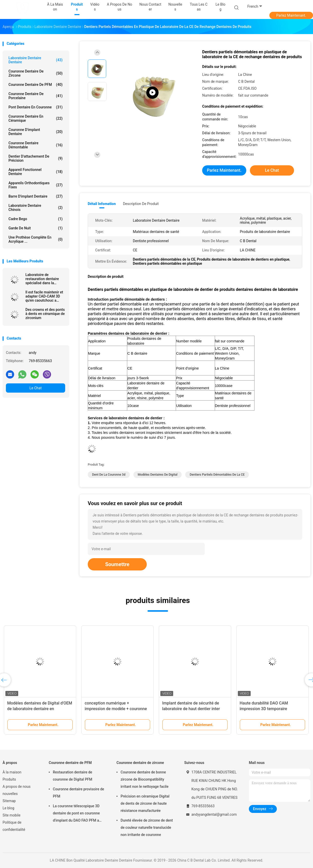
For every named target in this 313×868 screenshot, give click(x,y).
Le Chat (36, 388)
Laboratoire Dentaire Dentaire (36, 60)
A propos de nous (17, 787)
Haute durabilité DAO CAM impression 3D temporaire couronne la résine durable (264, 709)
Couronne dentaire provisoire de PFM (79, 793)
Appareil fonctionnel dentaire (36, 172)
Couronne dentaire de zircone (36, 73)
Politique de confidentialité (14, 826)
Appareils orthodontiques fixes (36, 185)
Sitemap (9, 801)
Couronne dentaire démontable (36, 145)
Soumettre (117, 564)
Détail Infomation (102, 204)
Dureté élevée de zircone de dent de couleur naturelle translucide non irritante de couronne (147, 828)
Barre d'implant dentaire (36, 196)
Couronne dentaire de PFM (36, 85)
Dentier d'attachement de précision (36, 158)
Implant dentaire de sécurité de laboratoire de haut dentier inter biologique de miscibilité (191, 709)
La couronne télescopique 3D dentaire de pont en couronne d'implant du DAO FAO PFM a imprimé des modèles (76, 814)
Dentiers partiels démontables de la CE (217, 475)
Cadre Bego (36, 219)
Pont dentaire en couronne (36, 107)
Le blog (8, 808)
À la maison (12, 772)
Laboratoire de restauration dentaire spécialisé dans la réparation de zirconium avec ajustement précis (44, 279)
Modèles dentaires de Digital (158, 475)
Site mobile (12, 815)
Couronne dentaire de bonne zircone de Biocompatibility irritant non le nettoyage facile (145, 779)
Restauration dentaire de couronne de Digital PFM (73, 776)
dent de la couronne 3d (109, 475)
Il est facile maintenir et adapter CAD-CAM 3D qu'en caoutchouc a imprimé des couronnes (44, 296)
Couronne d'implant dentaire (36, 132)
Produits (9, 779)
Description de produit (141, 204)
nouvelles (10, 794)
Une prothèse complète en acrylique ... (36, 239)
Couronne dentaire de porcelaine (36, 96)
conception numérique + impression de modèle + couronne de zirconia (116, 709)
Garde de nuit (36, 228)
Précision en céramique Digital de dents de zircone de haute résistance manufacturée (145, 803)
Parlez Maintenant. (291, 15)
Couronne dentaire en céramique (36, 118)
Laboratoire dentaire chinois (36, 208)
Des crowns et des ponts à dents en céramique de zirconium (45, 314)
